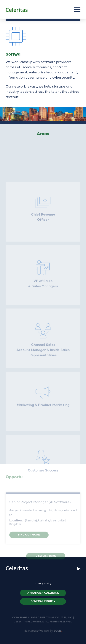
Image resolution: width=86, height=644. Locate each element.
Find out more (29, 537)
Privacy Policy (43, 584)
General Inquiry (43, 601)
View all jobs (46, 559)
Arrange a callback (43, 593)
